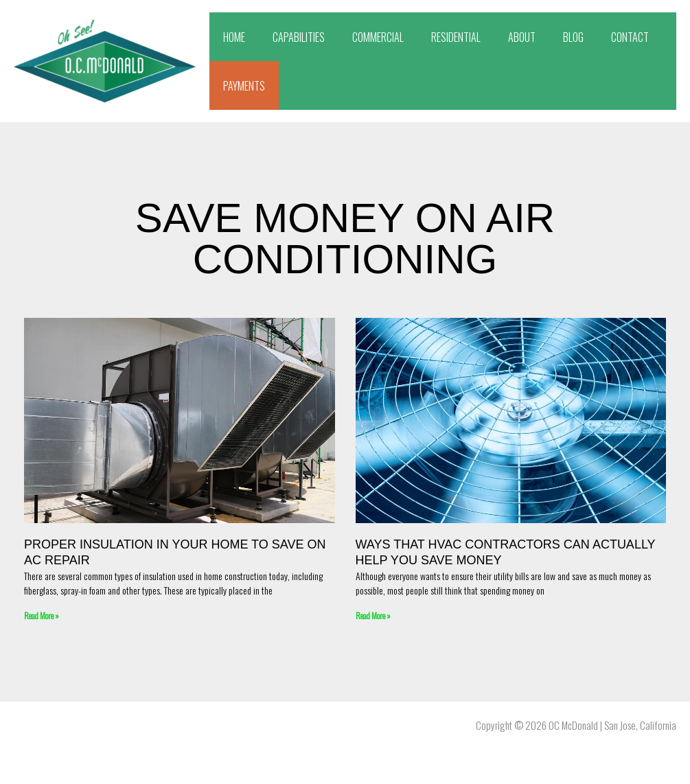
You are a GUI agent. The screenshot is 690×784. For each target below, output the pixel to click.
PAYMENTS (244, 86)
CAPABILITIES (299, 37)
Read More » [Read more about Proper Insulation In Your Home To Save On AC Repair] (42, 615)
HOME (234, 37)
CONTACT (630, 37)
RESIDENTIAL (456, 37)
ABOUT (522, 37)
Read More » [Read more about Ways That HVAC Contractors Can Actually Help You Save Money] (373, 615)
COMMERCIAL (378, 37)
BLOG (573, 37)
